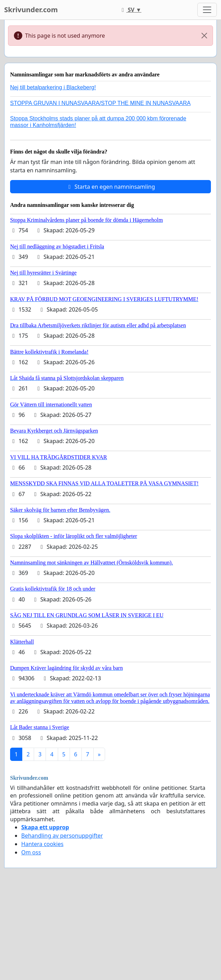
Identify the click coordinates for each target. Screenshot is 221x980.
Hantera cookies (42, 844)
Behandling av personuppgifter (62, 836)
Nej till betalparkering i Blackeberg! (53, 87)
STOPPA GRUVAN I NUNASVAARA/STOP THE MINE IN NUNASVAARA (100, 103)
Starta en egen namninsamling (111, 187)
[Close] (204, 36)
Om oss (31, 852)
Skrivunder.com (31, 10)
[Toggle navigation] (207, 10)
